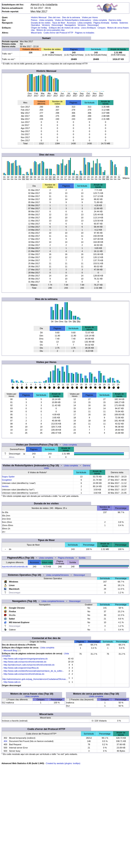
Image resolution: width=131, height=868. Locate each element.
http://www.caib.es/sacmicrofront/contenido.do (25, 662)
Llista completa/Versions (57, 575)
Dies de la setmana (71, 17)
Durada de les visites (41, 23)
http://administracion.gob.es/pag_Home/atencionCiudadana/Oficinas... (35, 679)
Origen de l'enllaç (39, 28)
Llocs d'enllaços (89, 28)
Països (34, 20)
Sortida (114, 23)
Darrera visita (115, 20)
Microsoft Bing (10, 650)
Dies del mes (54, 17)
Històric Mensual (39, 17)
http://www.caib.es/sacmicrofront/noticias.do (24, 674)
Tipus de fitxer (59, 23)
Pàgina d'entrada (101, 23)
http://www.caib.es (12, 682)
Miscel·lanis (36, 33)
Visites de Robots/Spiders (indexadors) (73, 20)
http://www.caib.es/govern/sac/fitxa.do (21, 668)
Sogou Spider (8, 477)
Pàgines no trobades (85, 33)
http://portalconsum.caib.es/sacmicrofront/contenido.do (29, 665)
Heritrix (5, 486)
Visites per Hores (90, 17)
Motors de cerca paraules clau (51, 30)
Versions (46, 25)
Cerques (102, 28)
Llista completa (46, 20)
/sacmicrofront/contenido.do (15, 567)
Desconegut (57, 25)
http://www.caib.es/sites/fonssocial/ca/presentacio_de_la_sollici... (34, 671)
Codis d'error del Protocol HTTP (58, 33)
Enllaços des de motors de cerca (64, 28)
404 (5, 741)
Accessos (71, 23)
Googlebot (7, 480)
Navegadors (70, 25)
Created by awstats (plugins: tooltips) (63, 763)
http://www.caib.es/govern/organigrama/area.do (26, 659)
